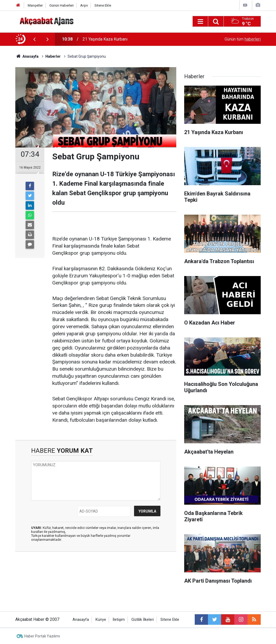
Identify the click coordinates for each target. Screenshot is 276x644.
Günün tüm (243, 39)
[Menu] (200, 22)
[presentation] (34, 39)
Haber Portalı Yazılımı (42, 636)
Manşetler (35, 5)
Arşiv (84, 5)
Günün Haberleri (61, 5)
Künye (101, 620)
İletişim (119, 620)
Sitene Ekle (103, 5)
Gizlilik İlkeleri (143, 620)
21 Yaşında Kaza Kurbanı (105, 39)
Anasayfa (81, 620)
